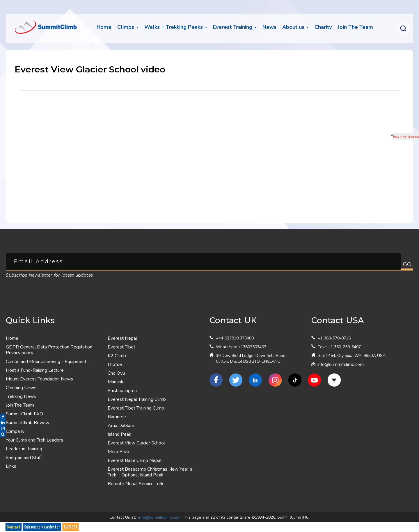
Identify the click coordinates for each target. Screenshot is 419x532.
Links (11, 466)
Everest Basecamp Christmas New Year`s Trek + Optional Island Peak (150, 472)
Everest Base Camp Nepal (135, 460)
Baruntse (117, 417)
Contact (14, 527)
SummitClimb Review (27, 423)
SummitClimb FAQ (24, 414)
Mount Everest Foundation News (39, 379)
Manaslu (116, 382)
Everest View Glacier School (136, 443)
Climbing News (21, 388)
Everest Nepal (122, 338)
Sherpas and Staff (24, 458)
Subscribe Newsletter (42, 527)
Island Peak (119, 434)
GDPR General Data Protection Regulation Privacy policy (49, 350)
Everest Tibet (121, 347)
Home (104, 27)
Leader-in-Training (24, 449)
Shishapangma (122, 391)
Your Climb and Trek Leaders (34, 440)
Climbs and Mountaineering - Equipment (46, 362)
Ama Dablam (121, 426)
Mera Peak (119, 452)
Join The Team (20, 405)
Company (15, 431)
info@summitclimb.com (341, 364)
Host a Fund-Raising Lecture (35, 370)
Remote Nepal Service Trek (136, 484)
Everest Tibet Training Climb (136, 408)
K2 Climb (117, 356)
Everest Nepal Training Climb (137, 399)
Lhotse (115, 364)
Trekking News (21, 396)
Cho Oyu (116, 373)
